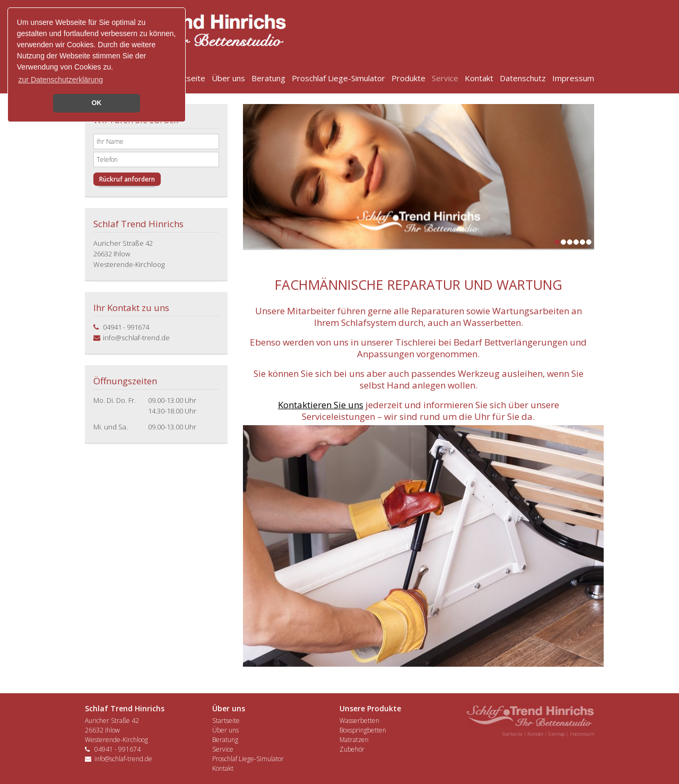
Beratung (268, 78)
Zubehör (352, 749)
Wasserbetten (359, 721)
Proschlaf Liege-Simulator (338, 78)
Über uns (228, 78)
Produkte (408, 78)
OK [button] (97, 103)
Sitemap (556, 734)
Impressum (573, 78)
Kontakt (479, 78)
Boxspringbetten (363, 730)
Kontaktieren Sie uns (321, 405)
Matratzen (354, 740)
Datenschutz (523, 78)
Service (445, 78)
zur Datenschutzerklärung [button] (61, 80)
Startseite (187, 78)
